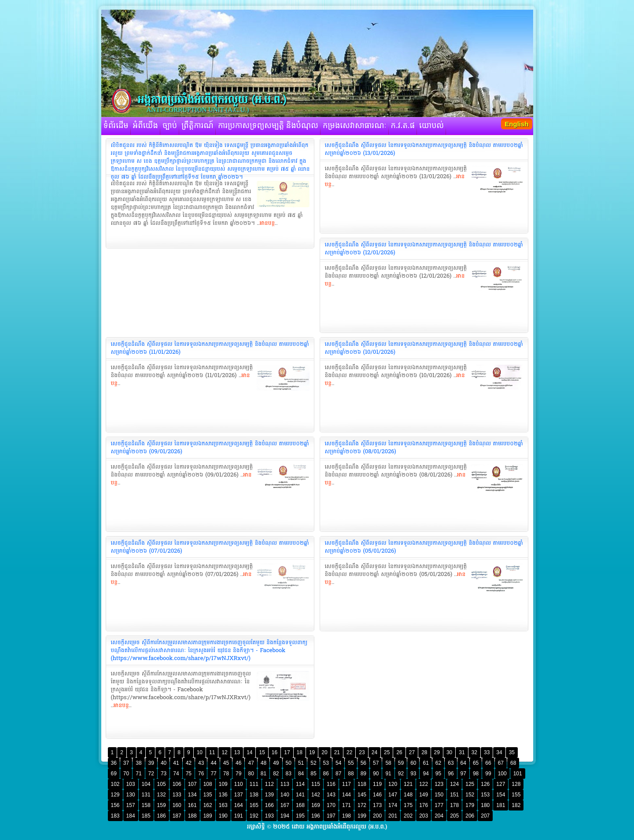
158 (146, 805)
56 (363, 763)
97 (463, 774)
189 (208, 816)
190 (223, 816)
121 (408, 784)
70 (126, 774)
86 (326, 774)
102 (115, 784)
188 (192, 816)
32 (474, 752)
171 (346, 805)
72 (151, 774)
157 (131, 805)
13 (237, 752)
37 (126, 763)
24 (374, 752)
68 (513, 763)
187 (177, 816)
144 (346, 795)
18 (300, 752)
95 (438, 774)
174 (393, 805)
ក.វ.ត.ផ (403, 126)
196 (316, 816)
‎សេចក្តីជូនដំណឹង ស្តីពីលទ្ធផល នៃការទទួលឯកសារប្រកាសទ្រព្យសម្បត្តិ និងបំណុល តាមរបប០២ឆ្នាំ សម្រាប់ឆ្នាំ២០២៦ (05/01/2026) (424, 547)
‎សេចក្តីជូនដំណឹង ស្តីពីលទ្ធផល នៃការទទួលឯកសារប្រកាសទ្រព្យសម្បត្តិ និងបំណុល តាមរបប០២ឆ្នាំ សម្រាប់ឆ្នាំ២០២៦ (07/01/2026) (210, 547)
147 (393, 795)
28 (424, 752)
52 (313, 763)
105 (162, 784)
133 (177, 795)
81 (264, 774)
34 (499, 752)
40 (164, 763)
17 (287, 752)
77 (213, 774)
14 (249, 752)
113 (285, 784)
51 (301, 763)
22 (349, 752)
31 (462, 752)
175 (408, 805)
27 (412, 752)
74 (176, 774)
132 (162, 795)
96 (451, 774)
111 (254, 784)
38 (138, 763)
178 (454, 805)
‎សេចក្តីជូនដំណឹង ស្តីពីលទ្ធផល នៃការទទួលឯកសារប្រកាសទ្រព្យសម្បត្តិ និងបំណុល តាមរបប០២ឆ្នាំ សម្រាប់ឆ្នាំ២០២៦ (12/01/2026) (424, 249)
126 (485, 784)
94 (426, 774)
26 (399, 752)
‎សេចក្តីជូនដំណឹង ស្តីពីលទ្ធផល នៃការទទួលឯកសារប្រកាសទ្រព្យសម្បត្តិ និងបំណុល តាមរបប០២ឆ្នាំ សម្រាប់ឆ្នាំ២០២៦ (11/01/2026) (210, 348)
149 (424, 795)
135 (208, 795)
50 (289, 763)
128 (516, 784)
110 (239, 784)
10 (200, 752)
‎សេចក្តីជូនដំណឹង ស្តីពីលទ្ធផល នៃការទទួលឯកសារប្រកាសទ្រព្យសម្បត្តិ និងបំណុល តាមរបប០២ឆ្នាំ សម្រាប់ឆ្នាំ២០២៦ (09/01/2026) (210, 448)
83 (289, 774)
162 (208, 805)
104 (146, 784)
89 (363, 774)
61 (426, 763)
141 (300, 795)
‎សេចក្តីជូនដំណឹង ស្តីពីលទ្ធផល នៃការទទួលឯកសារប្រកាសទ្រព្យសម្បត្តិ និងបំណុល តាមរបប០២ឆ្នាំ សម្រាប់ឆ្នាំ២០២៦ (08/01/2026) (424, 448)
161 (192, 805)
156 (115, 805)
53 (326, 763)
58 (388, 763)
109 (223, 784)
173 (377, 805)
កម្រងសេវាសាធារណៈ (355, 126)
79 (238, 774)
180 (485, 805)
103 (131, 784)
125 (470, 784)
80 (251, 774)
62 (438, 763)
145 (362, 795)
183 (115, 816)
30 (449, 752)
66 (488, 763)
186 (162, 816)
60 (413, 763)
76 (201, 774)
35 (512, 752)
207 (485, 816)
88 (351, 774)
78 (226, 774)
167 (285, 805)
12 (224, 752)
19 (312, 752)
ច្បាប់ (170, 126)
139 (269, 795)
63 (451, 763)
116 (331, 784)
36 (114, 763)
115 (316, 784)
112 (269, 784)
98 (476, 774)
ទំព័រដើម (116, 126)
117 (346, 784)
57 (376, 763)
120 (393, 784)
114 (300, 784)
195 (300, 816)
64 (463, 763)
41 (176, 763)
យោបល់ (431, 126)
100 (502, 774)
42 (189, 763)
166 (269, 805)
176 (424, 805)
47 (251, 763)
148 (408, 795)
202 (408, 816)
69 (114, 774)
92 (401, 774)
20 (324, 752)
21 (337, 752)
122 (424, 784)
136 (223, 795)
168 (300, 805)
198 (346, 816)
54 (338, 763)
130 (131, 795)
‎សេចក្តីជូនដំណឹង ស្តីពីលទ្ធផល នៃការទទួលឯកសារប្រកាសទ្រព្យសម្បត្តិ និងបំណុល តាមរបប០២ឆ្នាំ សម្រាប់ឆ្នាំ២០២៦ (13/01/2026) (424, 149)
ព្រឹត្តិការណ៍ (197, 126)
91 (388, 774)
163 (223, 805)
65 (476, 763)
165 (254, 805)
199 (362, 816)
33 (487, 752)
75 (189, 774)
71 (138, 774)
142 (316, 795)
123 (439, 784)
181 (501, 805)
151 (454, 795)
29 (437, 752)
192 (254, 816)
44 (213, 763)
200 (377, 816)
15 (262, 752)
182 (516, 805)
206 (470, 816)
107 (192, 784)
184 (131, 816)
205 (454, 816)
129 (115, 795)
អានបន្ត (267, 223)
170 (331, 805)
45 (226, 763)
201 (393, 816)
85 (313, 774)
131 (146, 795)
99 (488, 774)
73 (164, 774)
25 (387, 752)
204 (439, 816)
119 (377, 784)
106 (177, 784)
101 (518, 774)
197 (331, 816)
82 (276, 774)
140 (285, 795)
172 (362, 805)
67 (501, 763)
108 (208, 784)
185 (146, 816)
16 (275, 752)
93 (413, 774)
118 (362, 784)
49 (276, 763)
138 (254, 795)
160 (177, 805)
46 (238, 763)
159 (162, 805)
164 (239, 805)
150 (439, 795)
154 (501, 795)
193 (269, 816)
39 (151, 763)
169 (316, 805)
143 (331, 795)
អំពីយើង (146, 126)
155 (516, 795)
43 (201, 763)
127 (501, 784)
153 (485, 795)
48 (264, 763)
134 (192, 795)
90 (376, 774)
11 (212, 752)
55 (351, 763)
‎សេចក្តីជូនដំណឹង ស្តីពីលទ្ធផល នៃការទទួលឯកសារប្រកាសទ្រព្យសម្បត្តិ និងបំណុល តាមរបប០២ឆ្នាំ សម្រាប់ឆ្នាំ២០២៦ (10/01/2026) (424, 348)
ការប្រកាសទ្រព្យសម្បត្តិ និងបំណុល (268, 126)
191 (239, 816)
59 (401, 763)
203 (424, 816)
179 (470, 805)
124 (454, 784)
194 (285, 816)
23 (362, 752)
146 (377, 795)
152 (470, 795)
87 (338, 774)
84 (301, 774)
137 (239, 795)
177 (439, 805)
